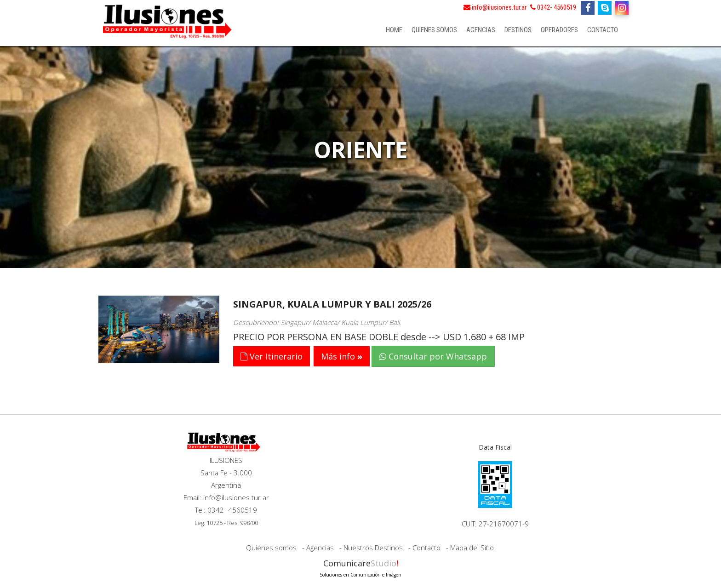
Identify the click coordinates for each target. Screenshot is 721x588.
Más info (338, 356)
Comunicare (360, 567)
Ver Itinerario (272, 356)
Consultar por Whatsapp (433, 356)
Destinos (518, 30)
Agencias (481, 30)
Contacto (603, 30)
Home (394, 30)
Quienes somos (434, 30)
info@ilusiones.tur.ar (495, 7)
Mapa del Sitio (472, 548)
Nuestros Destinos (373, 548)
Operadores (559, 30)
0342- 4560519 (553, 7)
